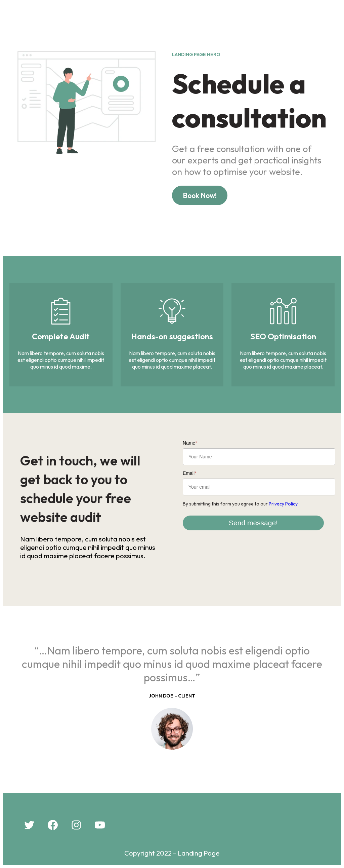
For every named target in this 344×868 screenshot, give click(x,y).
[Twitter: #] (29, 825)
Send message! (253, 523)
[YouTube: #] (100, 825)
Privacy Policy (283, 504)
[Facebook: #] (53, 825)
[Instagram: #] (76, 825)
